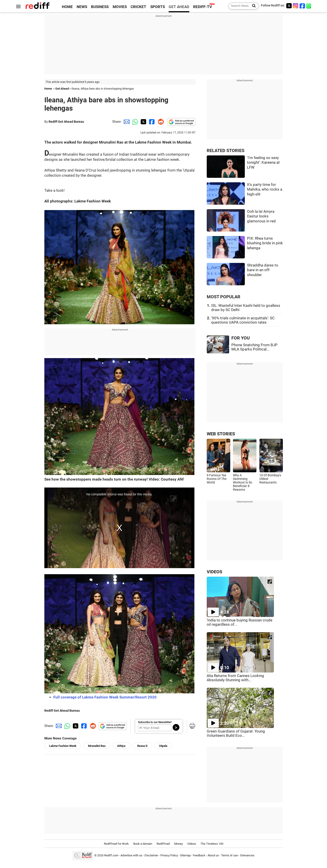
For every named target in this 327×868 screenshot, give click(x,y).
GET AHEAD (179, 7)
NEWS (82, 7)
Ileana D (142, 746)
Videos (192, 844)
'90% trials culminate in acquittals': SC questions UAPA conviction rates (243, 320)
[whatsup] (309, 6)
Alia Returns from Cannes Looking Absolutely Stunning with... (235, 678)
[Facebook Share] (151, 122)
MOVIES (120, 7)
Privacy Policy (169, 855)
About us (213, 855)
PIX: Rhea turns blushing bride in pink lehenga (265, 243)
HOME (67, 7)
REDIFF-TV (202, 7)
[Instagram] (296, 6)
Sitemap (185, 855)
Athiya (121, 746)
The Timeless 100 (212, 844)
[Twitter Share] (143, 122)
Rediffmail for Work (116, 844)
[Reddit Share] (160, 122)
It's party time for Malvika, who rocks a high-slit (265, 189)
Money (179, 844)
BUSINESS (100, 7)
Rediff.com (111, 855)
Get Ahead (62, 89)
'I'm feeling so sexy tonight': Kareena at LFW (263, 163)
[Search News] (253, 6)
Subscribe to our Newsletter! (155, 722)
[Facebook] (302, 6)
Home (48, 89)
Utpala (163, 746)
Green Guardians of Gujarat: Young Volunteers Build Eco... (236, 733)
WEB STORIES (221, 434)
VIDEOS (214, 572)
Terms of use (229, 855)
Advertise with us (131, 855)
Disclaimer (151, 855)
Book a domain (143, 844)
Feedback (199, 855)
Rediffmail (163, 844)
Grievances (247, 855)
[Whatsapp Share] (134, 122)
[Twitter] (289, 6)
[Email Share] (126, 122)
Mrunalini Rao (97, 746)
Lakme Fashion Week (63, 746)
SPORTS (158, 7)
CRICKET (138, 7)
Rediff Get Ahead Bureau (66, 122)
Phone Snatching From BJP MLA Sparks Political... (254, 347)
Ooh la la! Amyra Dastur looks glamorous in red (261, 216)
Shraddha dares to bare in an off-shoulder (263, 270)
